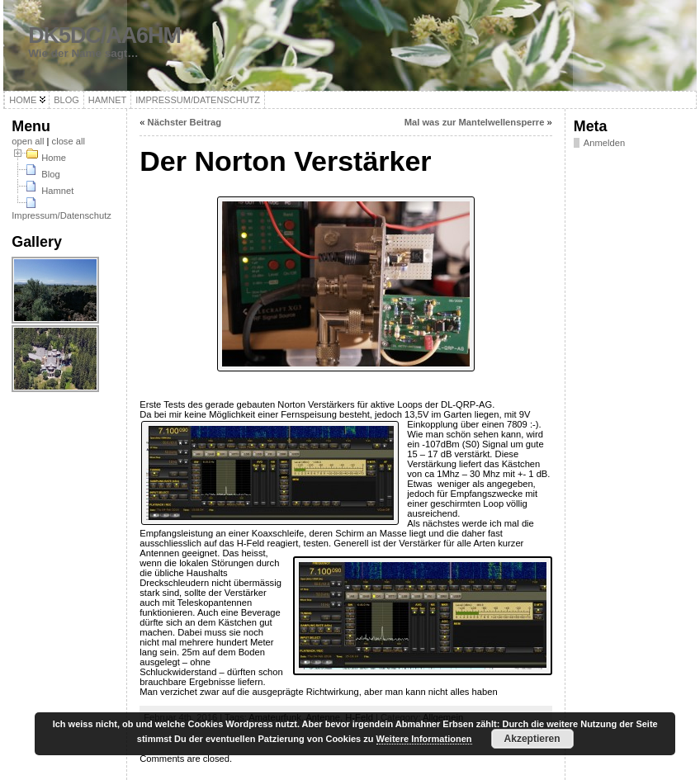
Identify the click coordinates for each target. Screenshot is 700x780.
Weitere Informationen (424, 739)
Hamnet (57, 191)
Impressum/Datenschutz (61, 215)
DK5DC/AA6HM (104, 35)
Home (54, 158)
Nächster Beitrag (185, 122)
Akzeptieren (532, 739)
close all (69, 141)
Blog (50, 174)
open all (28, 141)
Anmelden (604, 143)
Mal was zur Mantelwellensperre (475, 122)
